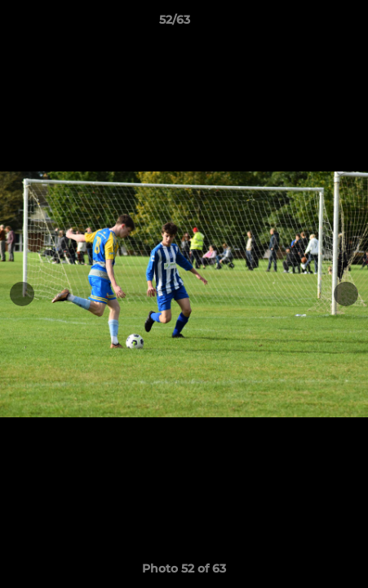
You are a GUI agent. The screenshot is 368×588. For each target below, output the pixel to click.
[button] (309, 24)
